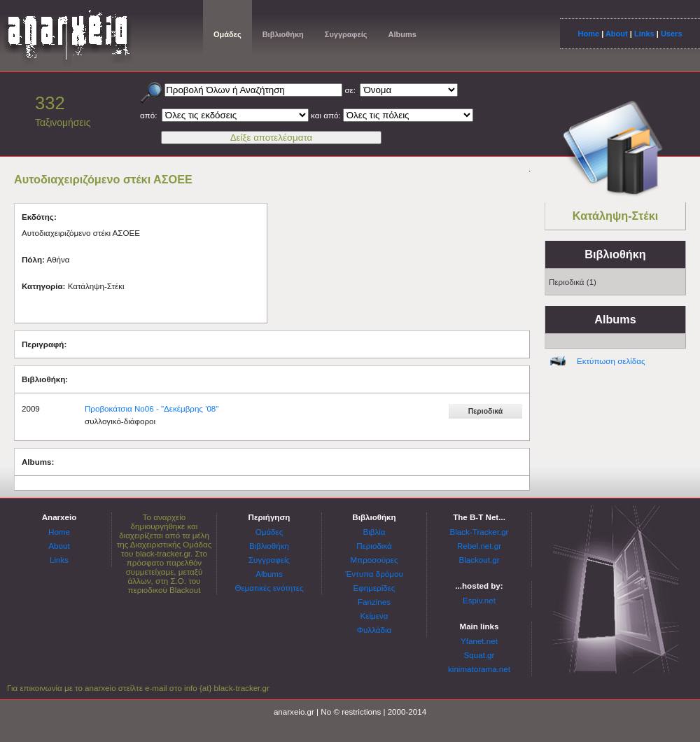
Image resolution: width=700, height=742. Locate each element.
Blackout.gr (479, 560)
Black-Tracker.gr (479, 532)
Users (672, 34)
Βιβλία (374, 532)
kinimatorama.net (479, 669)
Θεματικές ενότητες (269, 588)
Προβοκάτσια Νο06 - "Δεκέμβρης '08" (152, 408)
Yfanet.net (479, 641)
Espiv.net (479, 600)
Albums (402, 34)
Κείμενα (374, 616)
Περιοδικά (374, 546)
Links (644, 34)
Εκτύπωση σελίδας (611, 361)
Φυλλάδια (374, 630)
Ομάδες (227, 34)
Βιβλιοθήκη (283, 34)
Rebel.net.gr (479, 546)
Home (588, 34)
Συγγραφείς (346, 34)
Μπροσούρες (374, 560)
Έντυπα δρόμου (374, 574)
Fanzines (374, 602)
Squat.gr (479, 655)
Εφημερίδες (374, 588)
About (617, 34)
